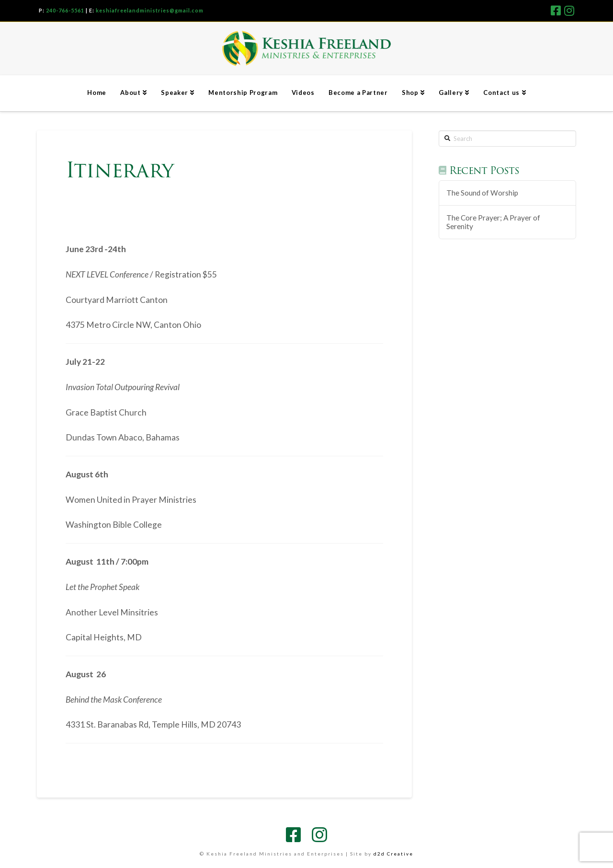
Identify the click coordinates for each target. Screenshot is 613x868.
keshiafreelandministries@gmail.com (150, 10)
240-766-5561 (65, 10)
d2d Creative (393, 854)
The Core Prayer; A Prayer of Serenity (493, 222)
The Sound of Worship (482, 193)
